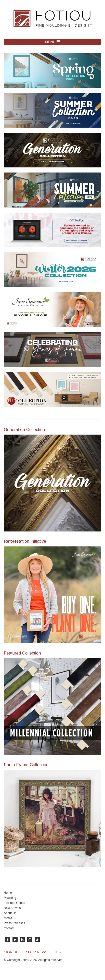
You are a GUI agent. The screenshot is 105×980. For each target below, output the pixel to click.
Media (8, 918)
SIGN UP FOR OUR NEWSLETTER (32, 952)
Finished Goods (14, 903)
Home (8, 893)
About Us (10, 913)
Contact (9, 928)
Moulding (10, 898)
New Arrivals (12, 908)
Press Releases (14, 923)
